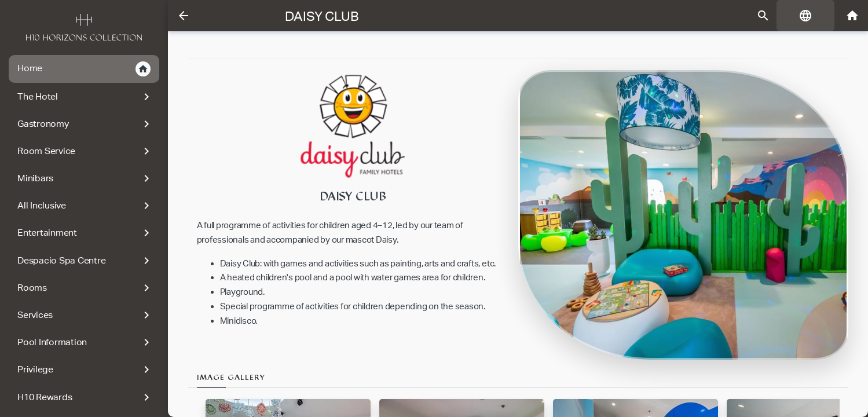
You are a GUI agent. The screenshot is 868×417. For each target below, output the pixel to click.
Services (85, 315)
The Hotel (85, 97)
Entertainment (85, 233)
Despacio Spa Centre (85, 261)
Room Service (85, 151)
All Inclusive (85, 206)
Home (84, 69)
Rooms (85, 288)
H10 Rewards (85, 397)
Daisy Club (322, 16)
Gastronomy (85, 124)
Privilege (85, 370)
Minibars (85, 178)
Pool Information (85, 342)
